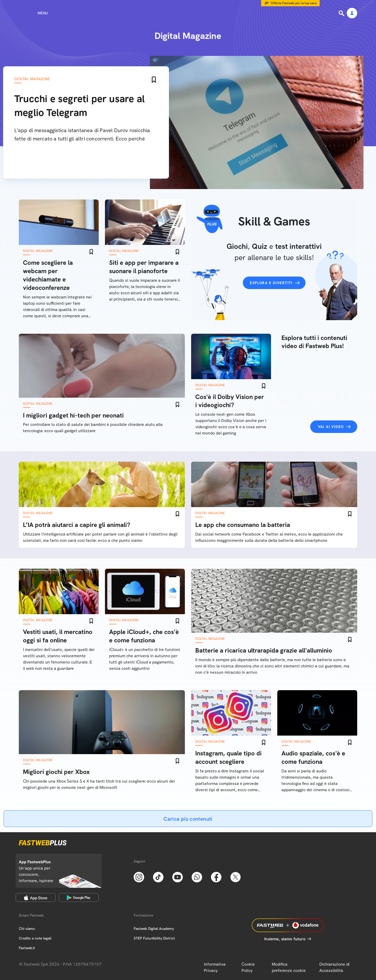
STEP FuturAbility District (154, 938)
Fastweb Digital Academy (154, 929)
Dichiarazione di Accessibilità (334, 967)
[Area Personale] (352, 13)
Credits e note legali (35, 938)
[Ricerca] (342, 13)
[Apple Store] (36, 897)
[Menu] (33, 13)
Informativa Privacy (215, 967)
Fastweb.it (27, 948)
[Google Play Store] (79, 897)
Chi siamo (27, 929)
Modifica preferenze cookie (289, 967)
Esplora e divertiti (271, 283)
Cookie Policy (248, 967)
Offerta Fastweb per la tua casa (294, 3)
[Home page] (188, 13)
